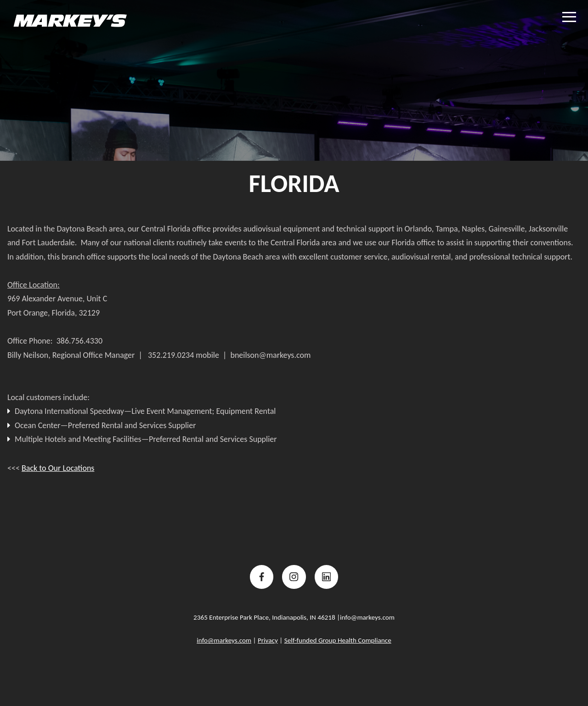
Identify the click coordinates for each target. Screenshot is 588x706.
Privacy (268, 640)
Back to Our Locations (58, 468)
